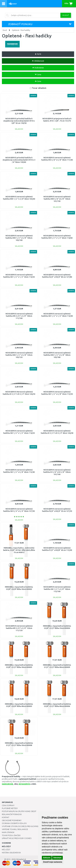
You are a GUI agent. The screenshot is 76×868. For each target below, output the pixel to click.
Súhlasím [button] (47, 858)
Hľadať (66, 15)
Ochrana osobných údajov (14, 823)
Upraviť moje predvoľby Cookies (17, 838)
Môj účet (6, 850)
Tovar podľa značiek (11, 835)
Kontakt (6, 817)
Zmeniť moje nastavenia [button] (53, 862)
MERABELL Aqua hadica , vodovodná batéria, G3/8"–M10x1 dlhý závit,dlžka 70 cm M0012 (19, 550)
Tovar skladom (39, 88)
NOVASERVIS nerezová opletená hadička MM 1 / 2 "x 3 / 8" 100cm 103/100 (19, 238)
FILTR (38, 54)
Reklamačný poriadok (12, 814)
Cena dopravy (8, 805)
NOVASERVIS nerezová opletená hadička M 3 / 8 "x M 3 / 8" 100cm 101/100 (57, 472)
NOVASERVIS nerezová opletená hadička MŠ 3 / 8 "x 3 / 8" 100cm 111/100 (19, 316)
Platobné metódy (10, 808)
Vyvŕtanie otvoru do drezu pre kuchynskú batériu (24, 826)
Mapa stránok (8, 832)
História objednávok (11, 853)
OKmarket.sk (21, 859)
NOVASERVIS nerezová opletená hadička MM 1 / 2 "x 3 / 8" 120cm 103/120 (19, 355)
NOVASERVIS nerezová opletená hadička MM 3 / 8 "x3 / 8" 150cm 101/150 (57, 199)
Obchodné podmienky (12, 820)
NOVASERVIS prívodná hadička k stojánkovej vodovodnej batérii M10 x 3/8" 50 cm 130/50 (19, 121)
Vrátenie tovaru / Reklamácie (15, 829)
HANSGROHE (7, 784)
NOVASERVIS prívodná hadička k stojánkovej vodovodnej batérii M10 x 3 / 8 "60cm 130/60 (19, 160)
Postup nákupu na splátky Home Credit (19, 811)
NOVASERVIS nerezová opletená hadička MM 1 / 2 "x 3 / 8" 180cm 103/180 (57, 355)
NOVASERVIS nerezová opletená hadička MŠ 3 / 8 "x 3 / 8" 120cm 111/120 (19, 628)
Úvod (5, 30)
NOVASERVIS (24, 784)
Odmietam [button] (57, 858)
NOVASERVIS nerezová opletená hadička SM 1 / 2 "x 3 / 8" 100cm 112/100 (57, 589)
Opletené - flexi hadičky (21, 30)
